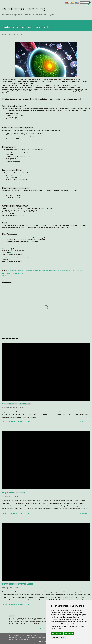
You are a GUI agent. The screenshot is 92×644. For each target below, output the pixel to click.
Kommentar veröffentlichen (19, 422)
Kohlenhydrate (55, 270)
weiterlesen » (85, 422)
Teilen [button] (5, 276)
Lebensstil (66, 270)
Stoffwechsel (77, 270)
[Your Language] (85, 2)
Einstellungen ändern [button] (59, 637)
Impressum (37, 629)
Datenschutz (44, 629)
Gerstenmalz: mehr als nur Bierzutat (16, 404)
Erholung (21, 270)
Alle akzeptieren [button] (57, 633)
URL (10, 252)
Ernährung (30, 270)
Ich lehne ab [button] (69, 633)
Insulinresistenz (42, 270)
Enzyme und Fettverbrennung (14, 492)
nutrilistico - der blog (24, 9)
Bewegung (12, 270)
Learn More (43, 642)
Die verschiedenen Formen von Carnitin (18, 584)
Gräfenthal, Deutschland (16, 273)
